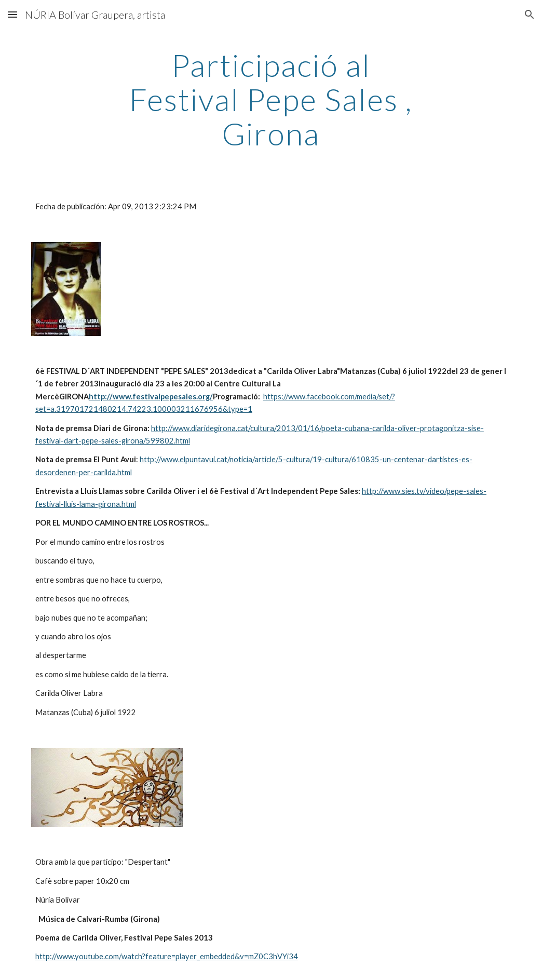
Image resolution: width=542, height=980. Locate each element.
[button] (12, 14)
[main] (271, 99)
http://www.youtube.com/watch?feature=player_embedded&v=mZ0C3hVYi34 (167, 956)
